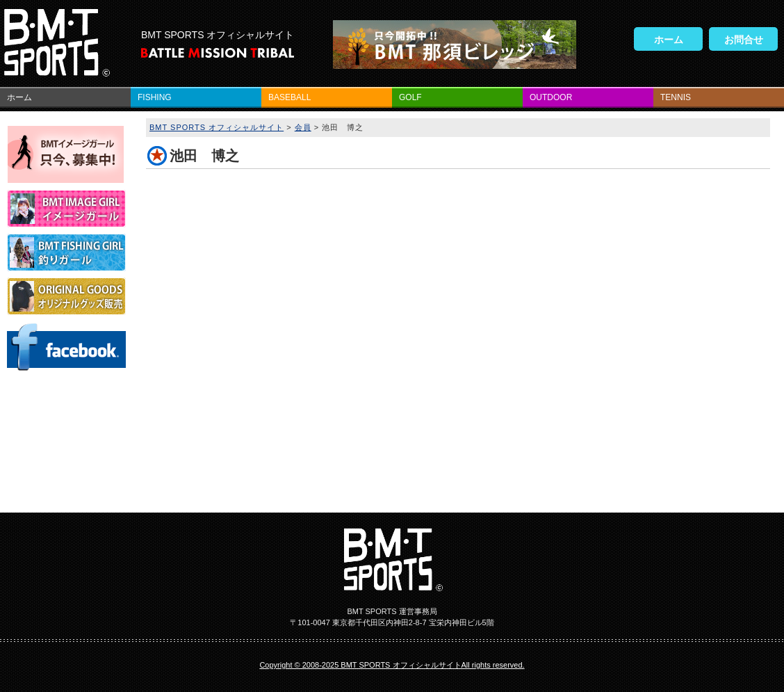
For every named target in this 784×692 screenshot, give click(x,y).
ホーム (669, 40)
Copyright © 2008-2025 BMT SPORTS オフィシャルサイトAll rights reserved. (392, 665)
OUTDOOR (551, 97)
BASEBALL (289, 97)
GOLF (410, 97)
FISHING (155, 97)
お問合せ (744, 40)
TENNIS (676, 97)
